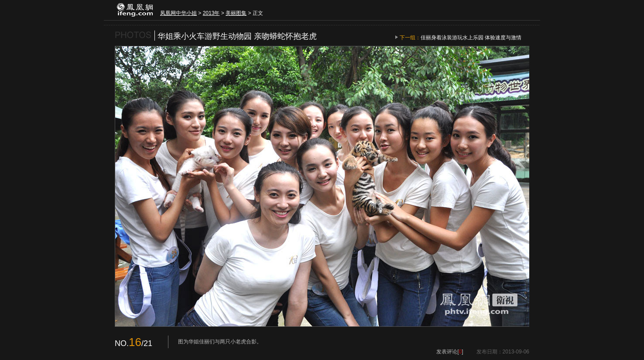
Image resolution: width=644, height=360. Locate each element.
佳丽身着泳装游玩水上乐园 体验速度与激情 (471, 38)
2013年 (211, 13)
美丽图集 (236, 13)
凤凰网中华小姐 (178, 13)
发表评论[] (450, 352)
